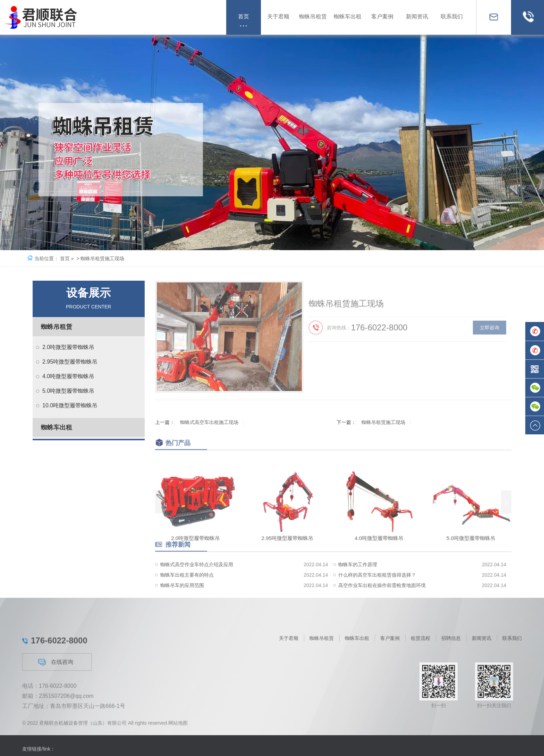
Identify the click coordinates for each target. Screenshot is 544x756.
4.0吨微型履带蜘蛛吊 (68, 376)
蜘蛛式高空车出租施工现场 (209, 422)
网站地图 (178, 728)
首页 (65, 258)
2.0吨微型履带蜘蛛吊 (68, 347)
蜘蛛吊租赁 (57, 327)
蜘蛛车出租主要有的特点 (187, 597)
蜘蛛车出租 (57, 427)
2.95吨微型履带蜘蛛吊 (70, 362)
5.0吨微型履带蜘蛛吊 (68, 391)
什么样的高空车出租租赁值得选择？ (377, 597)
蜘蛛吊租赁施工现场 (383, 422)
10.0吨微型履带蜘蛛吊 (70, 405)
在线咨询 (56, 721)
